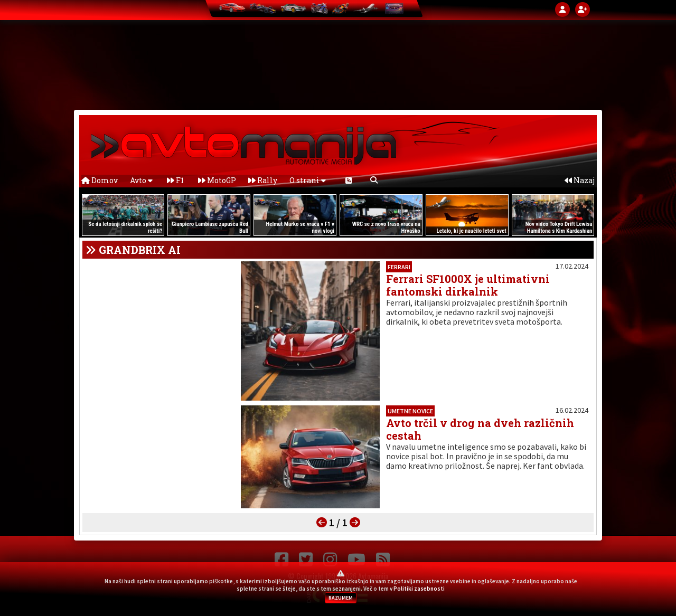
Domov (100, 180)
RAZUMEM (341, 598)
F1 (175, 180)
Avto (141, 180)
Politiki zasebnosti (419, 589)
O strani (308, 180)
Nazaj (580, 180)
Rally (263, 180)
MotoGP (217, 180)
